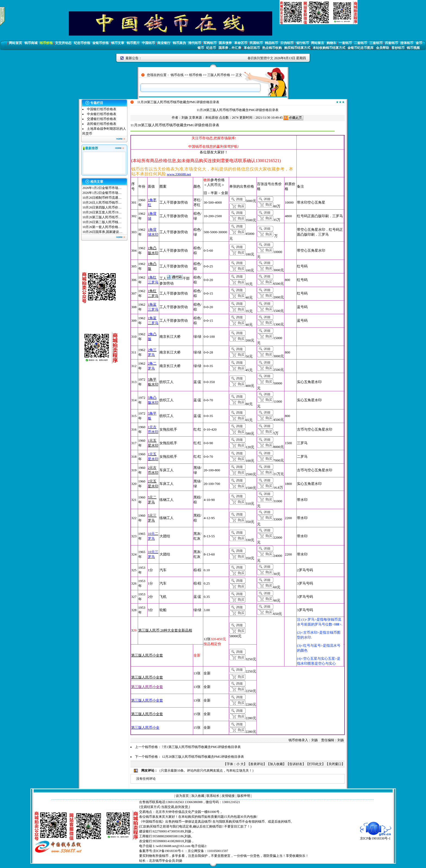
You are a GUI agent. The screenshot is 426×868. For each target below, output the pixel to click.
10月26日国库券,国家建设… (102, 232)
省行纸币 (302, 43)
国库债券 (225, 43)
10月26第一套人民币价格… (102, 227)
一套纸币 (345, 43)
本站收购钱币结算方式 (329, 48)
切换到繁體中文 (262, 58)
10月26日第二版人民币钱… (102, 222)
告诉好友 (296, 764)
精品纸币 (271, 43)
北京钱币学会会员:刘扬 (166, 861)
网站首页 (15, 43)
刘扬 (185, 118)
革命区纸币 (252, 48)
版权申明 (244, 796)
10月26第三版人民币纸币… (102, 217)
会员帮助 (383, 48)
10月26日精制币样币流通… (102, 198)
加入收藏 (276, 764)
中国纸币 (148, 43)
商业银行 (164, 43)
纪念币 (211, 48)
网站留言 (318, 43)
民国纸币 (256, 43)
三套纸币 (376, 43)
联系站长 (213, 796)
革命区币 (241, 43)
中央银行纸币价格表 (102, 114)
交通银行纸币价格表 (102, 119)
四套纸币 (391, 43)
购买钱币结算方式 (297, 48)
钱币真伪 (179, 43)
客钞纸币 (398, 48)
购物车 (331, 43)
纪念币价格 (82, 43)
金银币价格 (101, 43)
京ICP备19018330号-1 (376, 837)
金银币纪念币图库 (361, 48)
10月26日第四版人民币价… (102, 207)
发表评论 (257, 764)
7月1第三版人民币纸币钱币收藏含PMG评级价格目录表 (201, 747)
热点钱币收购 (272, 48)
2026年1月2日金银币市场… (102, 188)
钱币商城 (31, 43)
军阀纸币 (210, 43)
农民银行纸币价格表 (102, 124)
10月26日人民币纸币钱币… (102, 203)
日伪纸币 (287, 43)
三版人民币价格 (219, 75)
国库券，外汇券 (230, 48)
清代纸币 (195, 43)
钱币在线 (177, 75)
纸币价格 (46, 43)
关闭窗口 (335, 764)
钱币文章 (118, 43)
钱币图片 (133, 43)
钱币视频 (413, 48)
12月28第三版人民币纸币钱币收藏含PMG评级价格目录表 (203, 757)
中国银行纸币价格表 (102, 109)
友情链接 (228, 796)
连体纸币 (407, 43)
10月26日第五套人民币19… (102, 212)
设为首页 (182, 796)
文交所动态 (63, 43)
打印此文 (315, 764)
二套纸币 (361, 43)
